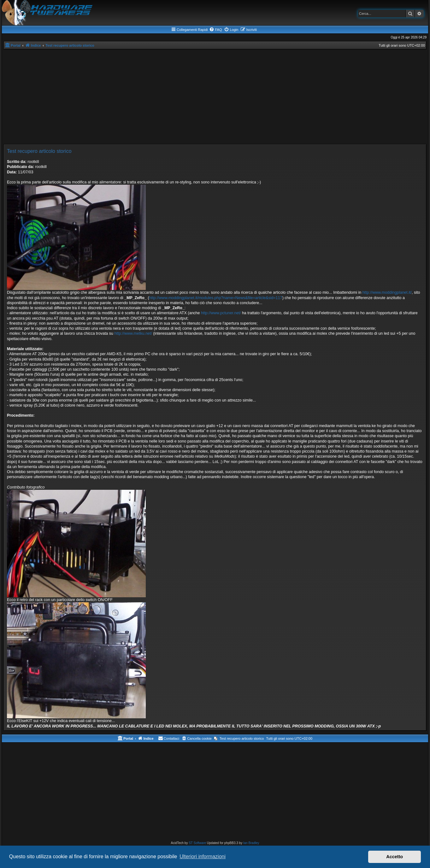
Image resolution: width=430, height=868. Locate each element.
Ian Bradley (251, 843)
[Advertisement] (215, 97)
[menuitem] (215, 30)
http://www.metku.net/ (133, 333)
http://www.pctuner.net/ (221, 313)
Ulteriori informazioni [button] (203, 856)
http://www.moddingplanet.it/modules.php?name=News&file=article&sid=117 (216, 298)
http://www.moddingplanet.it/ (387, 292)
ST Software (197, 843)
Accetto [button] (395, 857)
